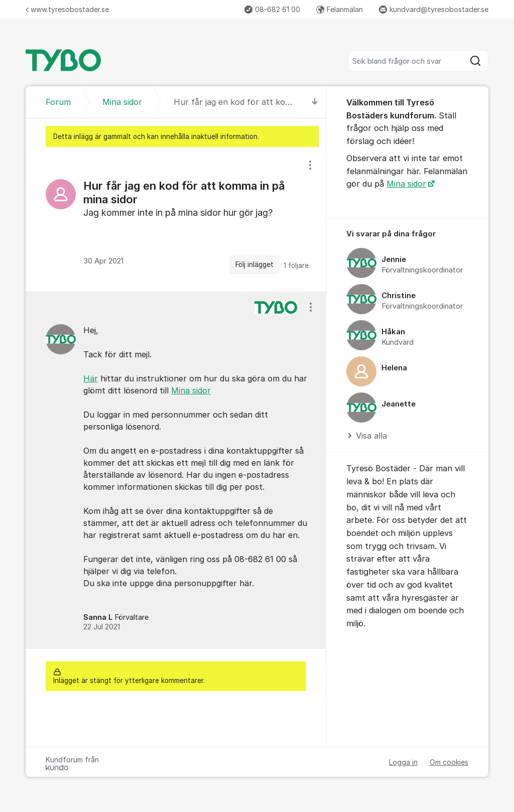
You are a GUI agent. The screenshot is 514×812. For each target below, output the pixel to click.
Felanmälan (340, 9)
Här (91, 378)
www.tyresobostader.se (67, 9)
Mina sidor (191, 390)
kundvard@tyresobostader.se (434, 9)
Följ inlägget (254, 264)
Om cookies (449, 762)
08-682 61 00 (272, 9)
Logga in (403, 762)
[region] (176, 219)
